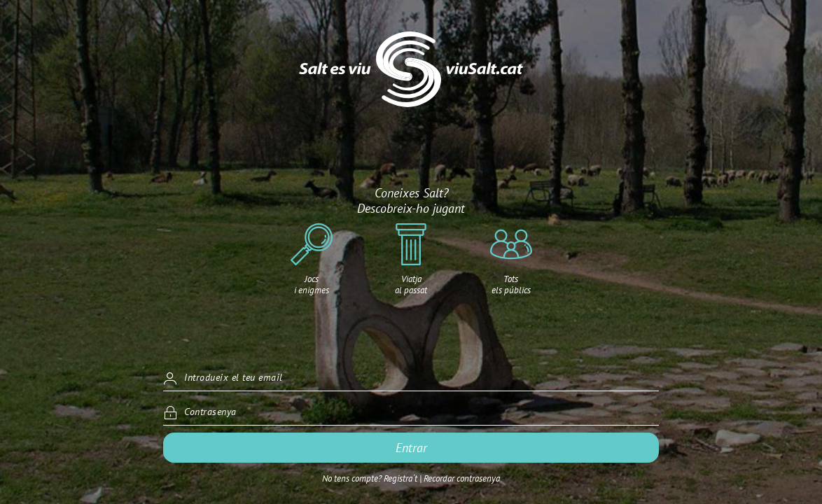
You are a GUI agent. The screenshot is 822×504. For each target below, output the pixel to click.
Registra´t (400, 478)
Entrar (411, 448)
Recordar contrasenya (462, 478)
